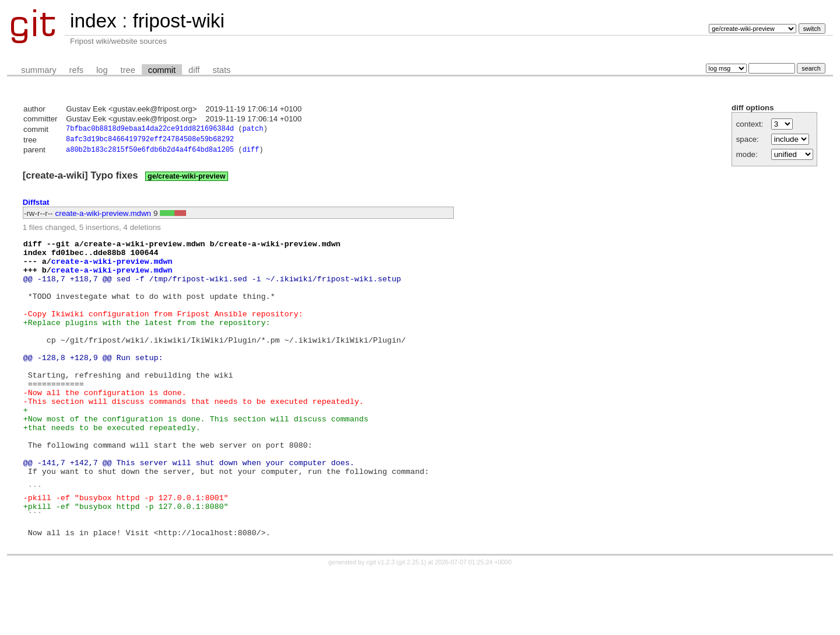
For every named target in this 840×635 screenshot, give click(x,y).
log (102, 70)
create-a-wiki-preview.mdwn (103, 216)
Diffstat (36, 205)
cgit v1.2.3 (381, 624)
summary (38, 70)
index (93, 21)
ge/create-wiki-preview (186, 179)
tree (128, 70)
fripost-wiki (178, 21)
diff (194, 70)
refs (76, 70)
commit (162, 70)
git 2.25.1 (411, 624)
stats (221, 70)
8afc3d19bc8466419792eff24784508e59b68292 (150, 141)
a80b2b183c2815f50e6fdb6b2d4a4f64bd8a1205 (150, 153)
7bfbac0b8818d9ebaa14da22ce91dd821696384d (150, 130)
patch (253, 130)
